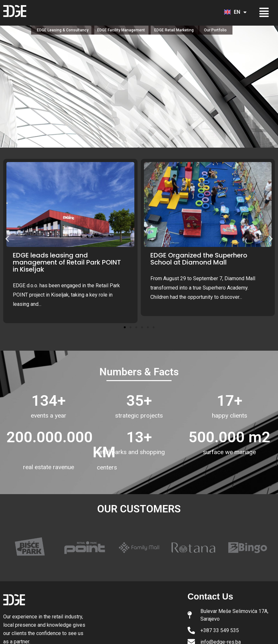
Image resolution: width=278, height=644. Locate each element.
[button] (263, 12)
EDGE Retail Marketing (174, 30)
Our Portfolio (215, 30)
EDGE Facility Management (121, 30)
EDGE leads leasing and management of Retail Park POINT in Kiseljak (67, 262)
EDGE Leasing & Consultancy (63, 30)
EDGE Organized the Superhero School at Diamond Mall (199, 259)
